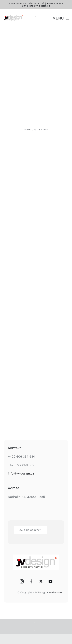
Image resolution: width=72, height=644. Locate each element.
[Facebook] (31, 582)
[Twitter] (41, 582)
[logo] (13, 16)
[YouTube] (50, 582)
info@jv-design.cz (39, 6)
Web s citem (57, 592)
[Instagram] (22, 582)
